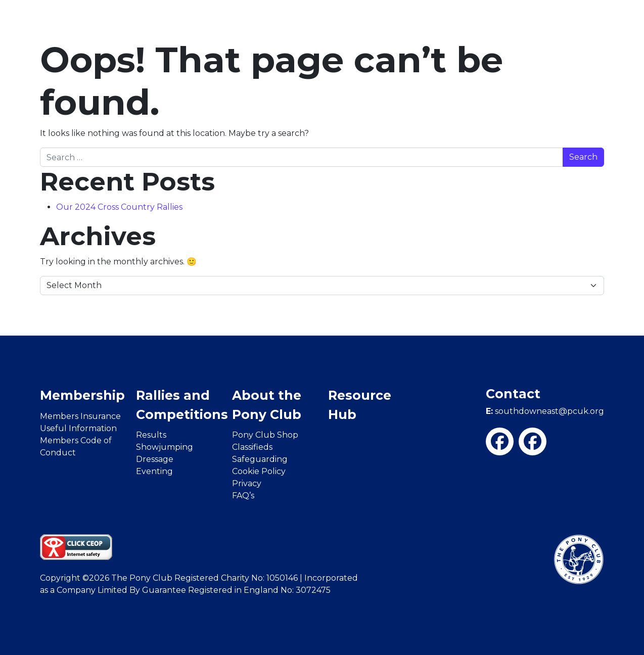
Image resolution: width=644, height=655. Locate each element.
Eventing (154, 471)
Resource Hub (360, 405)
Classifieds (252, 447)
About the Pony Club (267, 405)
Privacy (247, 483)
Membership (82, 395)
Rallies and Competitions (182, 405)
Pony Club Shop (265, 435)
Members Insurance (80, 416)
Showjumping (165, 447)
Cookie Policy (259, 471)
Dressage (155, 459)
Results (151, 435)
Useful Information (78, 428)
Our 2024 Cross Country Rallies (119, 207)
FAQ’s (243, 496)
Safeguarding (260, 459)
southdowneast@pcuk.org (545, 411)
